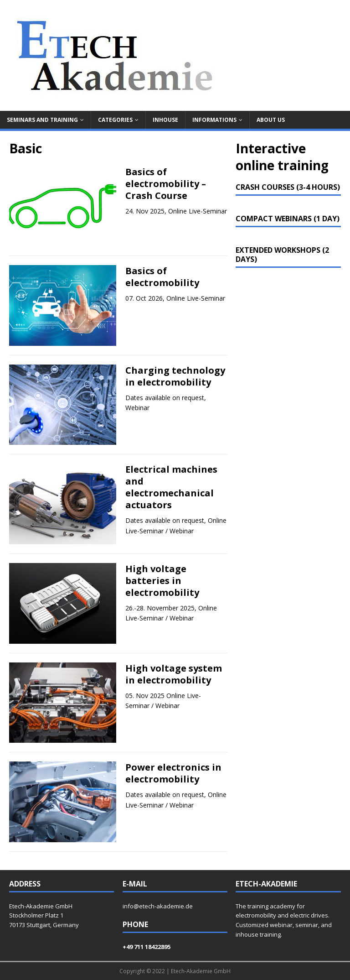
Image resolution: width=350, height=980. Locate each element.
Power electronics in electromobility (173, 773)
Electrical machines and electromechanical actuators (171, 487)
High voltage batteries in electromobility (162, 581)
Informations (214, 120)
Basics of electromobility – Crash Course (166, 184)
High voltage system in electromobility (174, 674)
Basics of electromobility (162, 277)
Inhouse (165, 120)
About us (271, 120)
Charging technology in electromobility (175, 376)
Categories (115, 120)
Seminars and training (42, 120)
